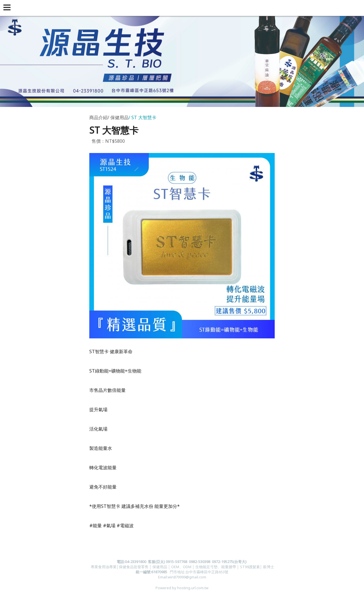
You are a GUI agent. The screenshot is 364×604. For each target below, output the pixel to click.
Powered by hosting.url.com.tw (182, 588)
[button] (8, 8)
